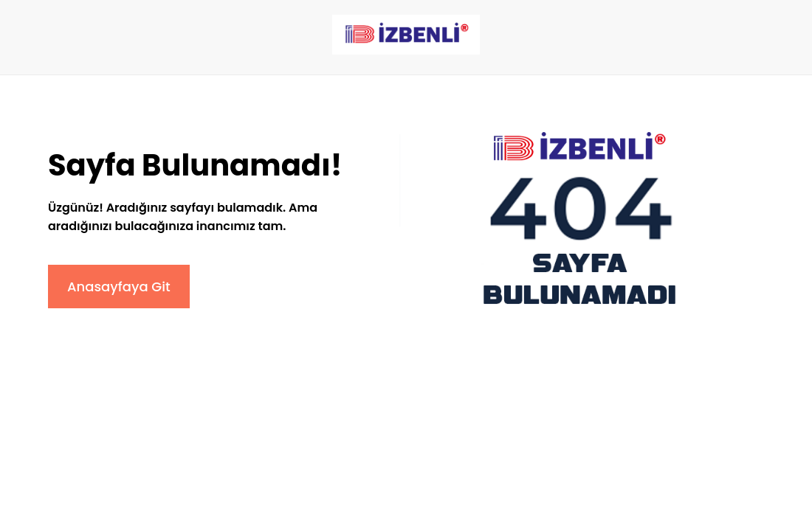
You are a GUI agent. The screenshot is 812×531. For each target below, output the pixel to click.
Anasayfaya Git (119, 287)
